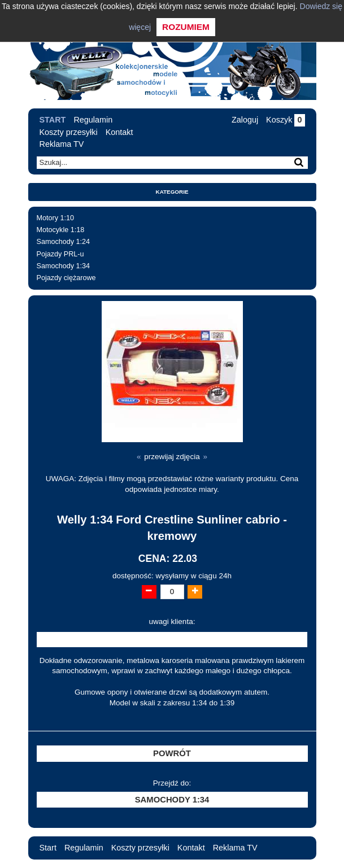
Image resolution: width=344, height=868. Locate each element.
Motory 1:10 (56, 218)
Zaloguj (245, 120)
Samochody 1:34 (64, 266)
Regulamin (93, 120)
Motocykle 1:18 (61, 230)
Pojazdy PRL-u (60, 254)
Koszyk (285, 120)
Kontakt (119, 132)
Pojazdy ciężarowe (66, 278)
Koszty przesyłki (69, 132)
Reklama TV (62, 144)
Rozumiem (186, 27)
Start (53, 120)
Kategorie (172, 192)
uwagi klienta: (172, 621)
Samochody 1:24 (64, 242)
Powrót (172, 753)
